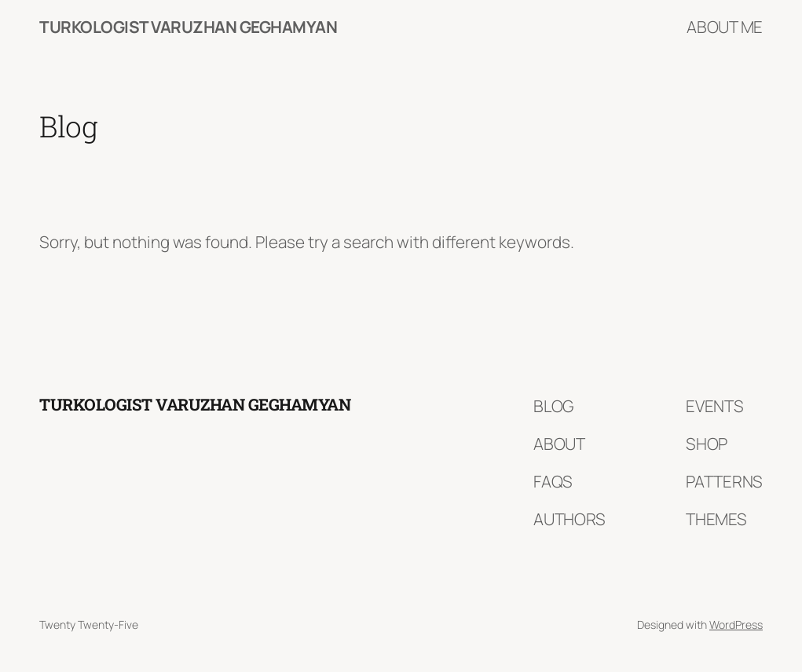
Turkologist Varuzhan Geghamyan (188, 27)
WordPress (736, 625)
